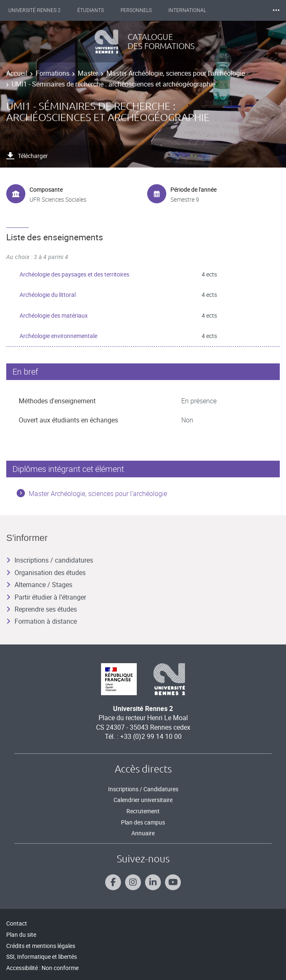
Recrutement (143, 811)
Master (88, 73)
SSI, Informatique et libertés (42, 957)
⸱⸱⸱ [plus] (276, 10)
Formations (53, 73)
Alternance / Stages (39, 585)
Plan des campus (143, 822)
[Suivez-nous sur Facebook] (113, 882)
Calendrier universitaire (143, 800)
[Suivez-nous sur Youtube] (173, 882)
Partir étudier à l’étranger (46, 597)
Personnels (136, 10)
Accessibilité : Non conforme (42, 968)
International (187, 10)
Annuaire (143, 833)
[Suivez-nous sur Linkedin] (153, 882)
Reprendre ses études (42, 609)
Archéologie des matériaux (54, 315)
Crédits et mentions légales (41, 946)
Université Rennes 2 (35, 10)
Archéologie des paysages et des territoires (74, 274)
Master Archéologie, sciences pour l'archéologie (176, 73)
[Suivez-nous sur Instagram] (133, 882)
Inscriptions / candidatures (50, 560)
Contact (17, 923)
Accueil (17, 73)
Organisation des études (46, 573)
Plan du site (21, 934)
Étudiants (91, 10)
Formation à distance (42, 621)
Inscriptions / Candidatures (143, 789)
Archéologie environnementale (58, 336)
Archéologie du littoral (48, 295)
